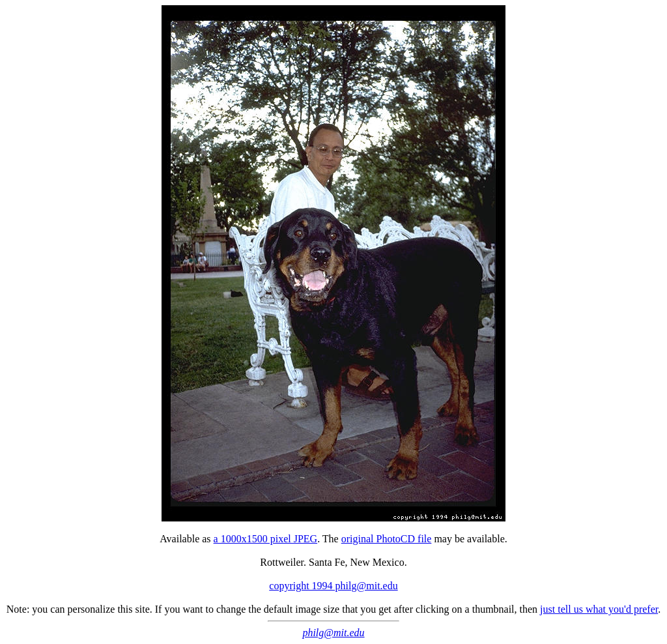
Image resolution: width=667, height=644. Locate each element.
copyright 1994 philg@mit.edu (333, 586)
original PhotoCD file (387, 539)
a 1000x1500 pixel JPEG (266, 539)
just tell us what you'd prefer (599, 609)
